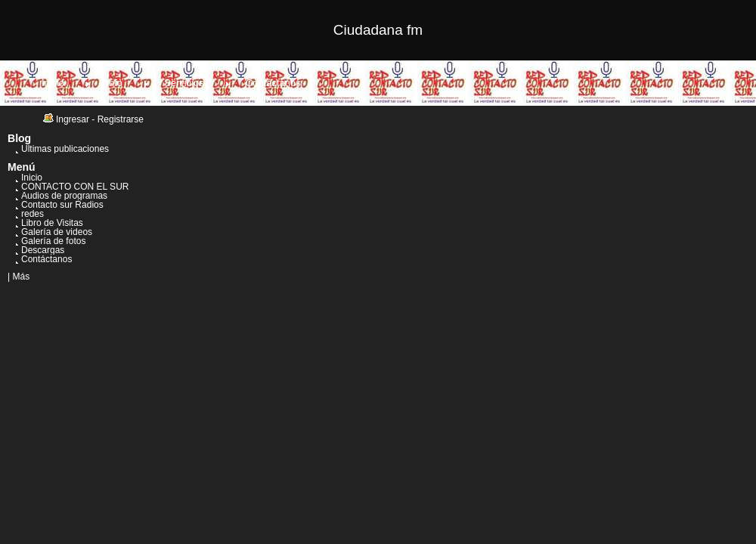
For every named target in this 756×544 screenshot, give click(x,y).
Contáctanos (273, 83)
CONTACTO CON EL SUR (75, 187)
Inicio (53, 83)
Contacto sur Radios (62, 205)
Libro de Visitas (52, 223)
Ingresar (73, 119)
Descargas (43, 250)
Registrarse (121, 119)
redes (33, 214)
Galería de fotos (53, 241)
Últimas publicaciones (65, 149)
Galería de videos (57, 232)
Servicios (184, 83)
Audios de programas (64, 196)
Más (21, 277)
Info (114, 83)
